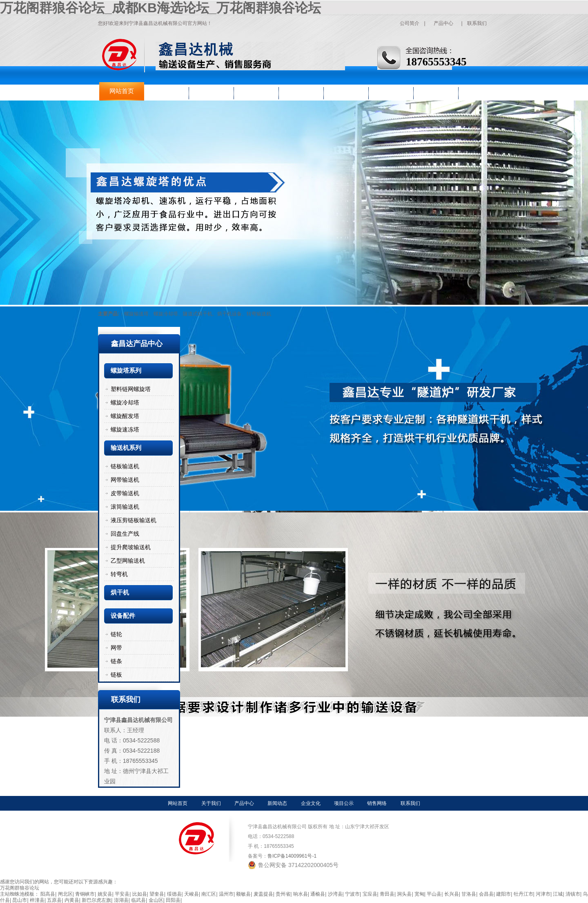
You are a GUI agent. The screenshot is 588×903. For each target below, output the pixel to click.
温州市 (226, 894)
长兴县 (452, 894)
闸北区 (65, 894)
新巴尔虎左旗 (96, 900)
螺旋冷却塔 (125, 402)
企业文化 (301, 91)
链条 (116, 661)
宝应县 (370, 894)
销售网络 (391, 91)
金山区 (156, 900)
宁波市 (352, 894)
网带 (116, 648)
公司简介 (410, 23)
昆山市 (20, 900)
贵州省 (283, 894)
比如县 (140, 894)
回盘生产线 (125, 534)
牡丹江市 (523, 894)
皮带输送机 (125, 493)
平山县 (434, 894)
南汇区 (209, 894)
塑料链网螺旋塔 (131, 389)
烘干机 (120, 592)
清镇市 (573, 894)
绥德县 (174, 894)
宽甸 (419, 894)
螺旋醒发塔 (125, 416)
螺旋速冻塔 (125, 429)
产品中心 (443, 23)
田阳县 (173, 900)
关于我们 (167, 91)
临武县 (138, 900)
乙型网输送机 (128, 561)
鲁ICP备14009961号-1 (292, 856)
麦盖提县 (263, 894)
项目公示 (346, 91)
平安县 (122, 894)
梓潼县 (37, 900)
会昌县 (486, 894)
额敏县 (243, 894)
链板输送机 (125, 466)
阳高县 (48, 894)
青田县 (387, 894)
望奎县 (157, 894)
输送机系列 (126, 448)
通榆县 (318, 894)
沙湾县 (335, 894)
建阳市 (503, 894)
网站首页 (122, 91)
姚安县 (105, 894)
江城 (558, 894)
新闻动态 (256, 91)
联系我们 (477, 23)
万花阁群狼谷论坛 (20, 888)
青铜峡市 (85, 894)
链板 (116, 675)
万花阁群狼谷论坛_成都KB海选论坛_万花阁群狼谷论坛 (160, 8)
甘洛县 (469, 894)
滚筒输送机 (125, 507)
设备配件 (123, 616)
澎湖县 (121, 900)
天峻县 (192, 894)
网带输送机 (125, 480)
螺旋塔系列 (126, 371)
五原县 (54, 900)
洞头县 (404, 894)
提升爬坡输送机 (131, 547)
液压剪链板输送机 (134, 520)
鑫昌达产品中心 (137, 344)
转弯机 (119, 574)
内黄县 (72, 900)
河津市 (543, 894)
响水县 (301, 894)
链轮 (116, 634)
